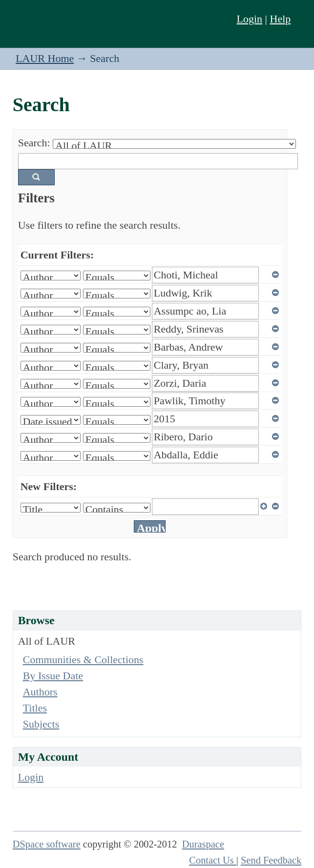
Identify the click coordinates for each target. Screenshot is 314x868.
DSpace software (47, 844)
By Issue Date (53, 676)
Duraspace (203, 844)
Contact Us (213, 860)
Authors (40, 692)
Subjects (41, 724)
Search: (34, 143)
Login (250, 19)
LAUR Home (45, 58)
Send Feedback (271, 860)
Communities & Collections (83, 660)
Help (281, 19)
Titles (35, 708)
